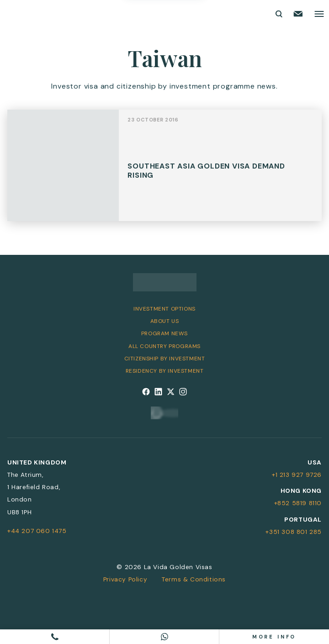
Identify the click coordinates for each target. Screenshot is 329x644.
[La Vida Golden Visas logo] (40, 14)
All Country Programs (164, 346)
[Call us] (55, 637)
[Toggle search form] (278, 14)
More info (274, 637)
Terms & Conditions (194, 579)
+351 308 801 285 (294, 532)
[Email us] (298, 14)
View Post (164, 170)
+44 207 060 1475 (37, 531)
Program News (164, 333)
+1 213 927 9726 (297, 475)
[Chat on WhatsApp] (164, 637)
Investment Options (164, 309)
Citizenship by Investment (165, 359)
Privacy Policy (125, 579)
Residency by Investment (165, 371)
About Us (165, 321)
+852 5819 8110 (298, 503)
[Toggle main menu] (319, 14)
